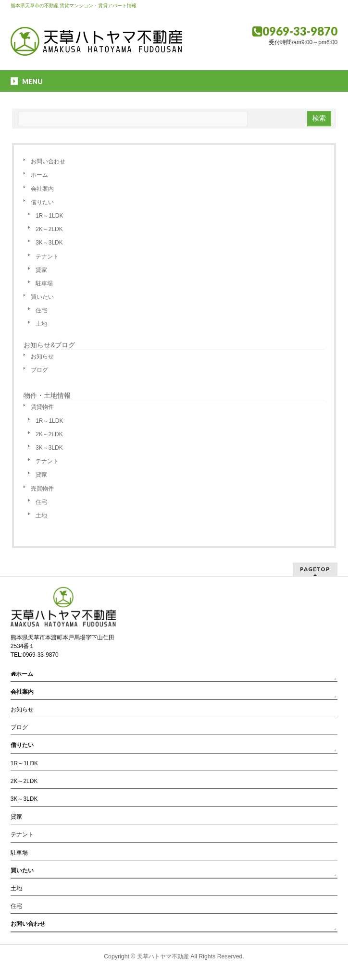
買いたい (42, 297)
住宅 (41, 310)
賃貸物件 (42, 407)
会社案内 (42, 189)
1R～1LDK (49, 216)
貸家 (41, 270)
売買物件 (42, 489)
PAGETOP (315, 569)
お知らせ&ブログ (49, 345)
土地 (41, 324)
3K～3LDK (49, 243)
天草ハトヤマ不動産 (163, 956)
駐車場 (44, 283)
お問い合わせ (48, 161)
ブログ (39, 370)
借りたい (42, 202)
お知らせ (42, 356)
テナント (47, 257)
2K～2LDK (49, 229)
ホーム (39, 175)
